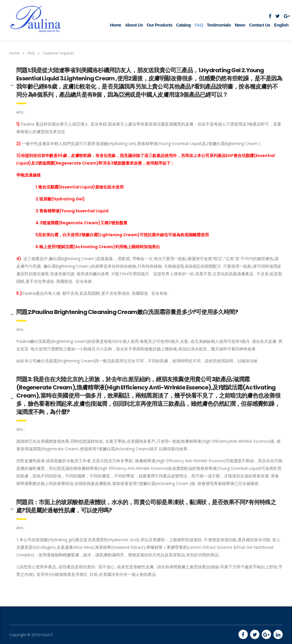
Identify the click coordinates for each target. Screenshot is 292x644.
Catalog (184, 25)
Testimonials (219, 25)
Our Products (159, 25)
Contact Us (260, 25)
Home (116, 25)
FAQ (199, 25)
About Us (134, 25)
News (240, 25)
